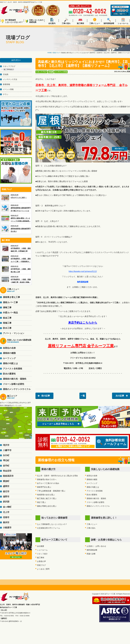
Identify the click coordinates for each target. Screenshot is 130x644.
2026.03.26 (16, 279)
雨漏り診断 (91, 554)
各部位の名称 (92, 476)
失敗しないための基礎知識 (34, 21)
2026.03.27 (16, 218)
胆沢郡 (6, 502)
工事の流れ (66, 21)
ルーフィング (92, 483)
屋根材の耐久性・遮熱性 (96, 498)
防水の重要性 (92, 495)
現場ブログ (41, 565)
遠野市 (6, 497)
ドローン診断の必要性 (95, 502)
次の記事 (120, 396)
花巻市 (6, 517)
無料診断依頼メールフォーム (112, 442)
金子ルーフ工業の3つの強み (48, 483)
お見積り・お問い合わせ (96, 546)
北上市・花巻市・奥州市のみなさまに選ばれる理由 (57, 476)
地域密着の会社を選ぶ (46, 495)
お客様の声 (41, 561)
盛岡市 (6, 486)
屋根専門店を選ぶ (44, 487)
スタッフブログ (41, 72)
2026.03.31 (16, 269)
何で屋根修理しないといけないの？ (12, 21)
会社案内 (52, 21)
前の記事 (46, 396)
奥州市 (6, 522)
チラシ (6, 94)
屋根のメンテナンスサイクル (98, 506)
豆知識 (51, 72)
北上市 (6, 512)
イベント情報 (8, 89)
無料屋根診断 (109, 21)
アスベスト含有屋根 (95, 491)
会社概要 (41, 546)
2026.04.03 (16, 208)
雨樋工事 (7, 323)
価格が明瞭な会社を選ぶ (47, 506)
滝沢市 (6, 445)
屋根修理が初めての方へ (47, 479)
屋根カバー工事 (10, 302)
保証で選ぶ (41, 502)
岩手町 (6, 466)
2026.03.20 (16, 229)
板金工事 (7, 318)
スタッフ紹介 (42, 554)
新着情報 (6, 84)
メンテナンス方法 (61, 72)
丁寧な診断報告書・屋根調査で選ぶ (51, 491)
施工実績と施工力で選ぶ (47, 498)
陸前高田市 (8, 476)
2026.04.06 (16, 198)
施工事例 (80, 21)
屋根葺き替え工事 (11, 297)
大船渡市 (7, 528)
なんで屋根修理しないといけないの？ (52, 524)
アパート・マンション (14, 333)
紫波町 (6, 481)
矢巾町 (6, 455)
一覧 (83, 396)
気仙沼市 (7, 471)
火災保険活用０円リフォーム (49, 528)
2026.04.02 (16, 259)
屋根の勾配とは (93, 487)
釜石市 (6, 491)
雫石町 (6, 461)
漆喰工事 (7, 308)
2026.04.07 (16, 248)
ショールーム (123, 21)
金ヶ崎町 (7, 507)
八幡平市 (7, 450)
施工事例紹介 (9, 69)
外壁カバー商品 (10, 313)
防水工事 (7, 328)
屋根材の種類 (92, 479)
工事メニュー (95, 21)
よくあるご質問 (43, 569)
